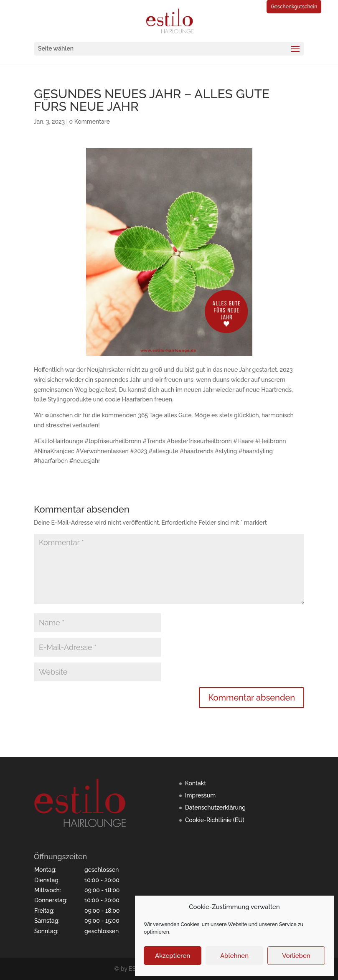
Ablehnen (234, 956)
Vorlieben (296, 956)
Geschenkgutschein (294, 7)
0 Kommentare (90, 122)
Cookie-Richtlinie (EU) (215, 820)
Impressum (201, 795)
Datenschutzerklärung (215, 807)
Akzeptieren (173, 956)
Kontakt (196, 783)
